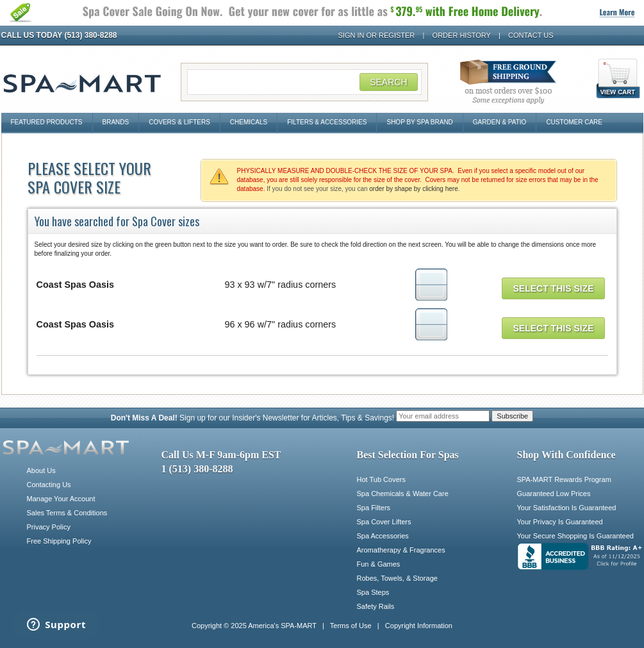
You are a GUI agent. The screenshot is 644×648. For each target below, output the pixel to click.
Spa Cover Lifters (384, 522)
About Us (41, 470)
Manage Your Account (61, 499)
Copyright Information (419, 626)
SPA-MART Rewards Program (564, 479)
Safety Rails (376, 606)
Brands (116, 122)
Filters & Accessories (327, 122)
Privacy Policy (49, 527)
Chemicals (249, 122)
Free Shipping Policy (59, 541)
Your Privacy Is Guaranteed (560, 522)
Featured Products (47, 122)
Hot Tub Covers (381, 479)
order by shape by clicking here (413, 189)
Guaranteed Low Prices (554, 494)
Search (388, 82)
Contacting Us (49, 485)
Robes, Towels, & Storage (397, 578)
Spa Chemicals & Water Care (403, 494)
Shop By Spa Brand (419, 122)
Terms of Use (351, 626)
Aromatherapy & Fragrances (401, 550)
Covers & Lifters (179, 122)
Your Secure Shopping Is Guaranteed (575, 536)
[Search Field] (304, 82)
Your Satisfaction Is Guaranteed (567, 508)
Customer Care (574, 122)
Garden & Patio (500, 122)
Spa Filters (374, 508)
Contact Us (531, 35)
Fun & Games (379, 564)
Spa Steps (373, 592)
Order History (462, 35)
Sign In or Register (377, 35)
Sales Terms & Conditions (67, 513)
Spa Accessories (383, 536)
